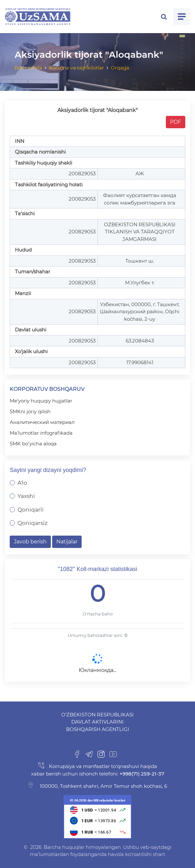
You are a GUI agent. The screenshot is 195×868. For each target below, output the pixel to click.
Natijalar (67, 542)
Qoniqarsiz (33, 523)
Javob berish (30, 542)
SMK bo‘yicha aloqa (33, 444)
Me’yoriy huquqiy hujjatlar (41, 401)
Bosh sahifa (28, 68)
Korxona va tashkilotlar (76, 68)
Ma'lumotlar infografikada (41, 433)
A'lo (22, 483)
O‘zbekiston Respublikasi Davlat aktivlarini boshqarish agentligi (97, 722)
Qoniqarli (31, 510)
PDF (176, 122)
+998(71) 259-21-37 (141, 774)
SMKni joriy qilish (30, 411)
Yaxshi (26, 496)
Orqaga (120, 68)
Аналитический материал (42, 422)
